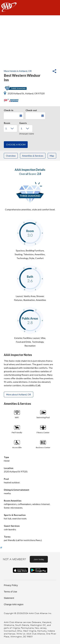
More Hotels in (18, 71)
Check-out (31, 110)
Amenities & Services (33, 156)
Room (7, 123)
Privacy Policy (11, 585)
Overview (11, 156)
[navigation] (30, 8)
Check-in (9, 110)
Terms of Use (10, 592)
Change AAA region (14, 604)
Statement (9, 598)
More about (19, 394)
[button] (46, 72)
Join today (39, 559)
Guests (23, 123)
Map (52, 156)
